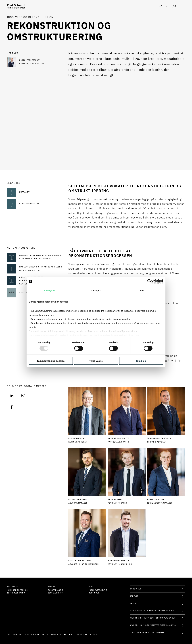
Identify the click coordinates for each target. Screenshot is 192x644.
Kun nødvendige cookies (51, 361)
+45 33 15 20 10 (89, 635)
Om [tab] (142, 291)
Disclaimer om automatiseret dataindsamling (153, 625)
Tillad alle (141, 361)
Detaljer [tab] (96, 291)
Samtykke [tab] (50, 291)
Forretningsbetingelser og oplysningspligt (153, 611)
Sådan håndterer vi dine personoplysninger (152, 618)
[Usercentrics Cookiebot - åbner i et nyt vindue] (150, 282)
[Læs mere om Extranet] (41, 192)
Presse (133, 603)
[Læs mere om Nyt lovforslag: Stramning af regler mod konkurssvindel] (41, 269)
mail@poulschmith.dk (62, 635)
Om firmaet (135, 589)
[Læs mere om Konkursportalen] (41, 204)
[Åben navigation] (183, 6)
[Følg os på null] (12, 396)
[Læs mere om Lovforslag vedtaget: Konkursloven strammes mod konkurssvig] (41, 257)
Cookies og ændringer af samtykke (148, 632)
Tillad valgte (96, 361)
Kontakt (134, 596)
